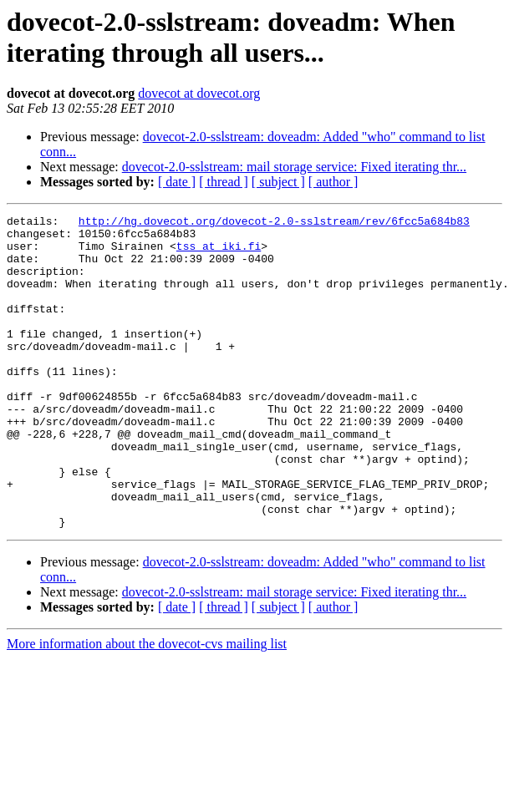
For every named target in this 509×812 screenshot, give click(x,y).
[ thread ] (224, 182)
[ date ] (177, 182)
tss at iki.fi (219, 253)
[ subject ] (278, 182)
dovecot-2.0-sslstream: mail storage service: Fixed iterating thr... (294, 167)
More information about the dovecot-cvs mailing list (147, 706)
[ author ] (333, 182)
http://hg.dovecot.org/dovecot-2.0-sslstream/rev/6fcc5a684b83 (274, 223)
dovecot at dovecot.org (199, 93)
